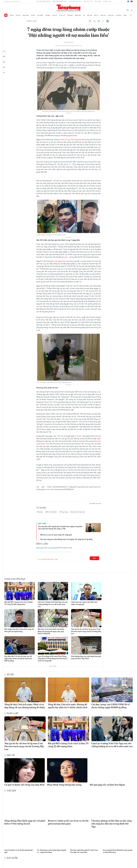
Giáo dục (103, 15)
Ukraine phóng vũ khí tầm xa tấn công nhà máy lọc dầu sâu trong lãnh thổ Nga (112, 824)
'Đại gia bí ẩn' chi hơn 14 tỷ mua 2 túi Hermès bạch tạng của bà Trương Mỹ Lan (86, 631)
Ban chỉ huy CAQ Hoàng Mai (71, 140)
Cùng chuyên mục (15, 579)
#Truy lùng (64, 512)
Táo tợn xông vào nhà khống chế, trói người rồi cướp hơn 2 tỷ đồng (66, 539)
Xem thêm (131, 15)
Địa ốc (33, 15)
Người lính (78, 15)
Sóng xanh (26, 15)
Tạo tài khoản (53, 548)
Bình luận (4, 67)
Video (125, 15)
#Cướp (40, 512)
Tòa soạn (98, 1)
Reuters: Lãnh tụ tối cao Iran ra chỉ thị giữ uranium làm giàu (68, 822)
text (94, 21)
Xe (84, 15)
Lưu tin (4, 62)
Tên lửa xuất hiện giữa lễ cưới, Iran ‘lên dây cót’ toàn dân (84, 851)
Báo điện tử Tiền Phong (68, 8)
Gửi (94, 558)
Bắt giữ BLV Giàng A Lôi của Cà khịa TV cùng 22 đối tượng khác (18, 603)
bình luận (103, 21)
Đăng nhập (40, 548)
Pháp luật (62, 15)
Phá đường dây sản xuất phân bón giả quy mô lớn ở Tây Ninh (86, 657)
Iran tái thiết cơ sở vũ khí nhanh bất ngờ (19, 851)
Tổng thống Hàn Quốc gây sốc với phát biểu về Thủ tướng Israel (25, 822)
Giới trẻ (55, 15)
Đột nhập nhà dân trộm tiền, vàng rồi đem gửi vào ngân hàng (19, 630)
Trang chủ (6, 15)
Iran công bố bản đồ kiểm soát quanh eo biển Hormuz (118, 851)
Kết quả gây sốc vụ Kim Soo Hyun (107, 785)
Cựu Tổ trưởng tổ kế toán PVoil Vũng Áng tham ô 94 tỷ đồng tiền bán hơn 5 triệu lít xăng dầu (53, 658)
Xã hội (12, 15)
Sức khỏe (40, 15)
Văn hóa (90, 15)
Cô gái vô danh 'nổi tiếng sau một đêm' (25, 785)
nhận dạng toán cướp (62, 261)
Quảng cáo (107, 1)
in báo (99, 21)
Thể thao (70, 15)
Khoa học (111, 15)
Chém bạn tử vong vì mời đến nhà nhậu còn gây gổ (84, 603)
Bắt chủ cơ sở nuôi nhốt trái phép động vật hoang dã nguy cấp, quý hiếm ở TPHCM (51, 631)
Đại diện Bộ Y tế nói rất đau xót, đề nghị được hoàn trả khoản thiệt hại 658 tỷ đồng (18, 658)
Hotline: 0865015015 (43, 1)
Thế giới (48, 15)
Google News (108, 21)
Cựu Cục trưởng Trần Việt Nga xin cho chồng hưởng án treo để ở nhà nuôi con (53, 604)
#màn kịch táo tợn (78, 512)
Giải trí (96, 15)
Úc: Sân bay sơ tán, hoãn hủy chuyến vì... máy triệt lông (52, 851)
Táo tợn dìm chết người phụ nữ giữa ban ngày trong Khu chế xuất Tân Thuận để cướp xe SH (60, 527)
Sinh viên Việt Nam (75, 1)
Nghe (4, 51)
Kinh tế (18, 15)
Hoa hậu (119, 15)
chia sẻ (90, 21)
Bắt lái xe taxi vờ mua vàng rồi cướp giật (56, 535)
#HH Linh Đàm (51, 512)
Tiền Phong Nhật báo (60, 1)
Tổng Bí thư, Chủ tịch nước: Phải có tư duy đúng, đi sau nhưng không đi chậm (25, 706)
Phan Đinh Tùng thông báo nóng (64, 785)
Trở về (4, 72)
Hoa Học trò (88, 1)
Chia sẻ (4, 57)
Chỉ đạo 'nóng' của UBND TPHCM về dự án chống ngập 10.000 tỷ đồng (111, 706)
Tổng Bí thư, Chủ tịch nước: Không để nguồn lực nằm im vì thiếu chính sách (68, 706)
